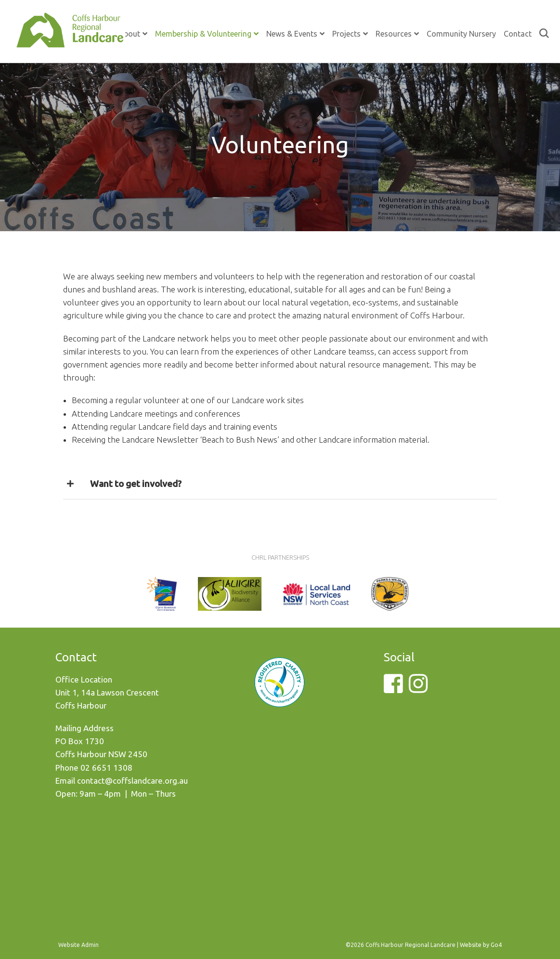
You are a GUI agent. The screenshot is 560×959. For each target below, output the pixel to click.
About (129, 34)
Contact (518, 34)
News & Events (292, 34)
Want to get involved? (136, 484)
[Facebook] (393, 689)
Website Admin (78, 945)
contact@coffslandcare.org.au (132, 781)
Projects (346, 34)
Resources (394, 34)
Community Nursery (461, 34)
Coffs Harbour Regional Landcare (70, 39)
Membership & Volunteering (203, 34)
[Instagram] (418, 689)
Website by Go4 (481, 945)
